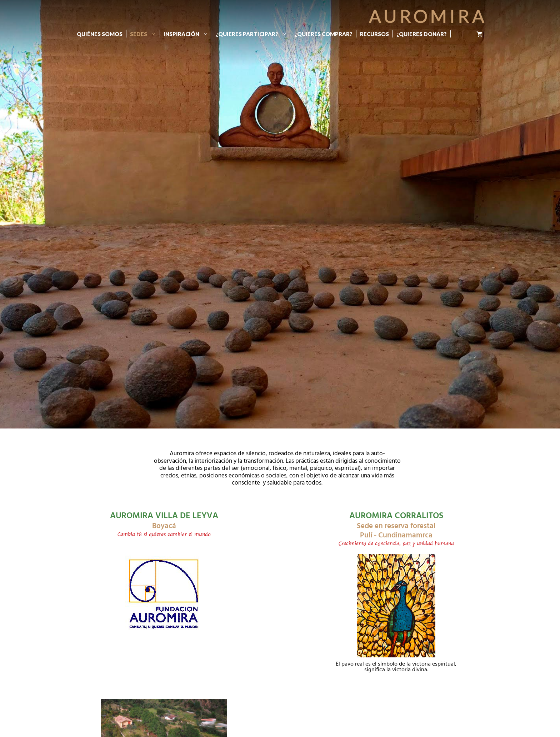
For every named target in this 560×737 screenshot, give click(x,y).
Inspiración (188, 34)
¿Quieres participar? (253, 34)
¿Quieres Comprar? (324, 34)
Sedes (145, 34)
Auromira (428, 16)
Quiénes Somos (100, 34)
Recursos (374, 34)
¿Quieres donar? (422, 34)
